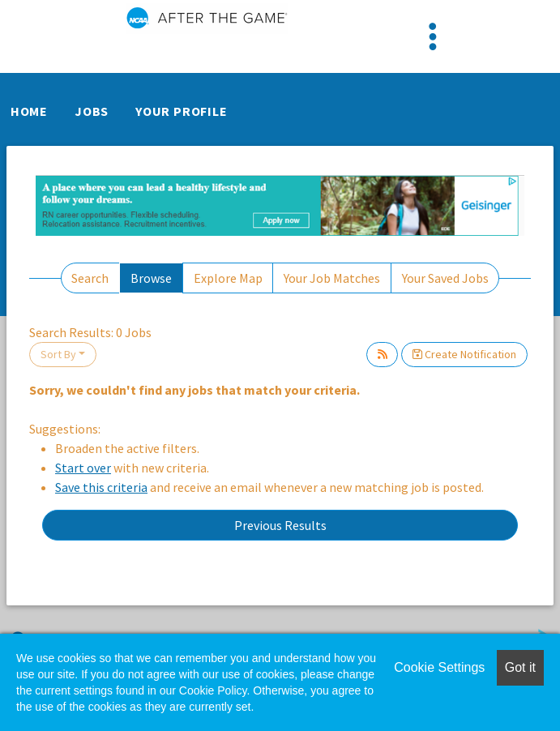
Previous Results (280, 525)
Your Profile (182, 111)
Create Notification (464, 354)
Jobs (92, 111)
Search (90, 278)
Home (29, 111)
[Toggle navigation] (433, 36)
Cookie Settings (439, 667)
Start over (83, 468)
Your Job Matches (332, 278)
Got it (520, 667)
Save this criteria (101, 487)
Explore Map (228, 278)
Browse (151, 278)
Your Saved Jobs (445, 278)
